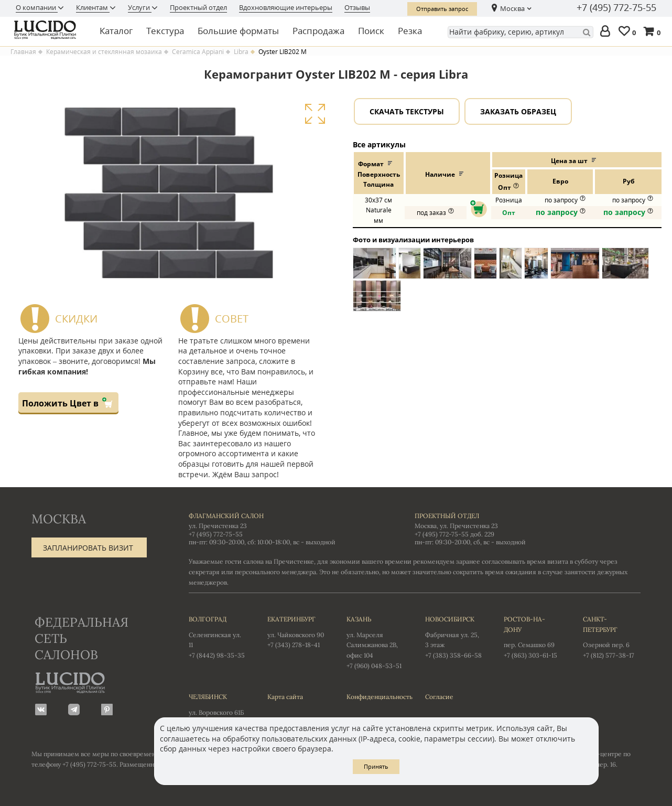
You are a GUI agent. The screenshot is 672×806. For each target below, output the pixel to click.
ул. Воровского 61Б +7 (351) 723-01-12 (218, 709)
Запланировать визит (88, 548)
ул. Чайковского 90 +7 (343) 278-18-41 (296, 631)
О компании (37, 7)
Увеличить (315, 114)
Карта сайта (285, 697)
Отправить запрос (442, 9)
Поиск (371, 31)
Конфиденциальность (375, 697)
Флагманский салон (226, 516)
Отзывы (357, 7)
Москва (512, 8)
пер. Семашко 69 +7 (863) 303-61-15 (533, 637)
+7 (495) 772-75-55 (616, 8)
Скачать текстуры (407, 111)
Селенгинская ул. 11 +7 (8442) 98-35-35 (218, 637)
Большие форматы (238, 31)
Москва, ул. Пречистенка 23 (456, 526)
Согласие (439, 697)
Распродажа (318, 31)
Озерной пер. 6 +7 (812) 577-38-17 (612, 637)
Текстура (165, 31)
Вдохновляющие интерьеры (286, 7)
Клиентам (93, 7)
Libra (241, 52)
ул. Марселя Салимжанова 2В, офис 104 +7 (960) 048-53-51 (375, 642)
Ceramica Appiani (198, 52)
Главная (23, 52)
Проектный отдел (198, 7)
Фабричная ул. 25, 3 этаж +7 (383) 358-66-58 (454, 637)
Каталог (116, 31)
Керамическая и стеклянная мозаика (104, 52)
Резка (410, 31)
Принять (376, 766)
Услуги (140, 7)
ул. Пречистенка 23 (218, 526)
